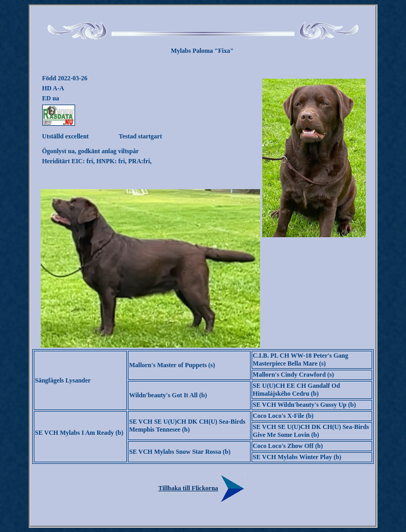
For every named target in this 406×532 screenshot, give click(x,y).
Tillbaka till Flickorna (203, 488)
